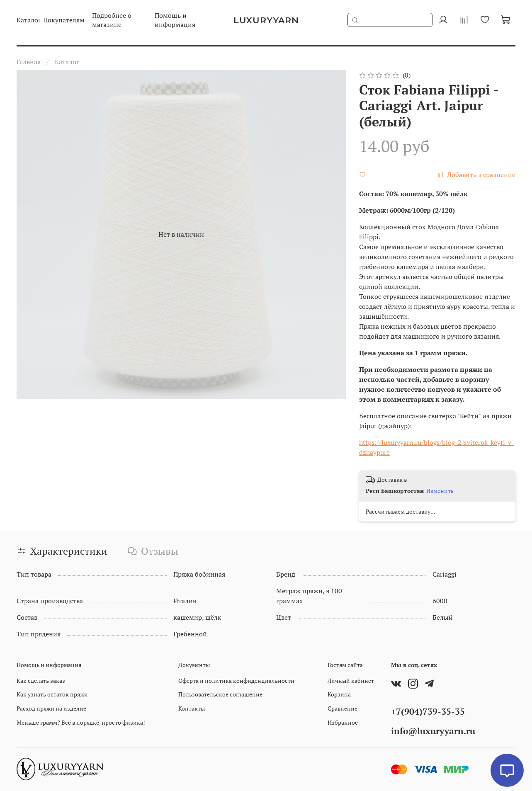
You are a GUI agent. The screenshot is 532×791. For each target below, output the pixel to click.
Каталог (67, 62)
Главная (29, 62)
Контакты (192, 708)
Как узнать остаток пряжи (52, 694)
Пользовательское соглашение (220, 694)
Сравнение (343, 708)
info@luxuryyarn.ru (433, 731)
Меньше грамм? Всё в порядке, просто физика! (81, 722)
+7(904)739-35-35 (428, 711)
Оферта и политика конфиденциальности (236, 681)
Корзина (339, 694)
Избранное (343, 722)
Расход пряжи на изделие (51, 708)
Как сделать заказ (41, 681)
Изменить (440, 491)
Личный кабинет (351, 681)
